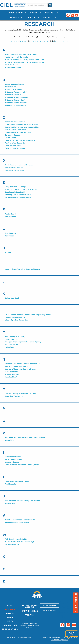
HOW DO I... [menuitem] (48, 18)
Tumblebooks (10, 484)
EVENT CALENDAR (30, 611)
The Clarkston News (13, 146)
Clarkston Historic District (16, 130)
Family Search (11, 214)
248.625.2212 (30, 627)
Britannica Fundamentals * (16, 92)
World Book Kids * (12, 544)
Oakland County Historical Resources (20, 394)
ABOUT (10, 617)
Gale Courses (10, 233)
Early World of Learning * (15, 187)
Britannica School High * (15, 100)
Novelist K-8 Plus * (12, 374)
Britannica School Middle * (16, 103)
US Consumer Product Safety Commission (22, 501)
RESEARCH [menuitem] (50, 14)
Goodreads (9, 236)
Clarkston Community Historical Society (21, 124)
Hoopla (8, 252)
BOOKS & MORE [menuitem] (17, 14)
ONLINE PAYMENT (49, 605)
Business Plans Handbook (15, 105)
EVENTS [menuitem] (34, 14)
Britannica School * (13, 95)
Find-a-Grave (10, 217)
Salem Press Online (13, 457)
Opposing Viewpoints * (14, 396)
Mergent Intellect (12, 339)
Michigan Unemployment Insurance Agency (23, 342)
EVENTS (10, 621)
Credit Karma (10, 138)
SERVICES (10, 613)
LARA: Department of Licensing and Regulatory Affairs (28, 315)
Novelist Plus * (11, 377)
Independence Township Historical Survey (22, 269)
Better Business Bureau (15, 84)
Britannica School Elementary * (18, 97)
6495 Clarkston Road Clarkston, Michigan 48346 (30, 624)
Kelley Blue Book (12, 298)
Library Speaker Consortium (17, 320)
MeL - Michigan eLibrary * (15, 337)
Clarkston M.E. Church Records (18, 132)
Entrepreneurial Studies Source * (18, 197)
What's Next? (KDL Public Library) (19, 542)
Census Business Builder (15, 122)
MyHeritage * (10, 347)
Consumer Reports (13, 135)
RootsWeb (9, 440)
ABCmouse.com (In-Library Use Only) (21, 54)
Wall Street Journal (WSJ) (16, 539)
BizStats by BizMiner (13, 89)
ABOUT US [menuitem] (31, 18)
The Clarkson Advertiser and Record (20, 140)
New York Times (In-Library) (17, 366)
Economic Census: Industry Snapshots (21, 189)
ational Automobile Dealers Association (23, 364)
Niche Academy (11, 372)
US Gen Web (10, 503)
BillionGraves (10, 87)
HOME (10, 605)
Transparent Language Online (17, 481)
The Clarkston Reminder (15, 148)
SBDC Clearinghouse (13, 459)
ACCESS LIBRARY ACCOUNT (30, 606)
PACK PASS (30, 615)
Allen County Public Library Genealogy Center (24, 60)
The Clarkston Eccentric (15, 143)
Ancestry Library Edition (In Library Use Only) (24, 62)
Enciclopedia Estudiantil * (15, 192)
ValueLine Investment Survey (17, 522)
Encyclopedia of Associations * (18, 195)
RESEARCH (10, 609)
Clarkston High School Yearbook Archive (22, 127)
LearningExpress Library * (16, 317)
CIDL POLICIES (49, 611)
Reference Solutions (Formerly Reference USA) (25, 437)
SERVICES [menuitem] (15, 18)
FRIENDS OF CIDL (10, 629)
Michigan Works (11, 344)
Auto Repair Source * (14, 67)
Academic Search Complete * (17, 57)
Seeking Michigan (12, 462)
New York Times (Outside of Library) (20, 369)
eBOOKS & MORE (10, 625)
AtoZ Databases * (12, 65)
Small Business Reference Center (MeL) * (22, 465)
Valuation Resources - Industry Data (20, 520)
